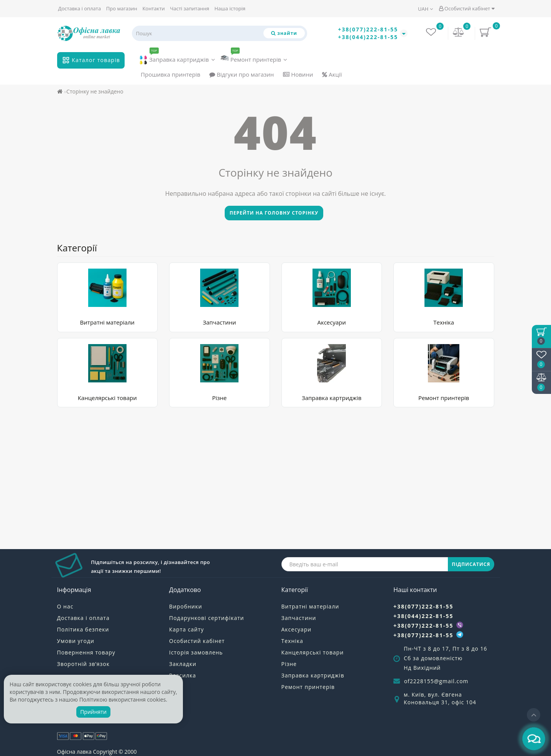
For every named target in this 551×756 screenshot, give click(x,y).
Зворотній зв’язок (83, 664)
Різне (219, 398)
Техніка (444, 322)
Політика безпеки (83, 629)
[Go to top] (534, 715)
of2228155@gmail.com (436, 681)
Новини (298, 74)
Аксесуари (331, 322)
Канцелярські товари (107, 398)
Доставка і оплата (80, 8)
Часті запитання (189, 8)
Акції (332, 74)
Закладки (183, 664)
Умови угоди (76, 641)
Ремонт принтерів (254, 58)
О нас (65, 606)
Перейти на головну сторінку (274, 213)
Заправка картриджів (177, 58)
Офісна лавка (74, 752)
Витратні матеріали (107, 322)
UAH (425, 9)
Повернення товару (86, 652)
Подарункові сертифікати (206, 618)
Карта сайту (187, 629)
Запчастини (220, 322)
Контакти (153, 8)
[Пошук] (284, 33)
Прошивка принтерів (170, 74)
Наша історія (230, 8)
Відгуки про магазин (242, 74)
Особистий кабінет (467, 8)
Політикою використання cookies (123, 699)
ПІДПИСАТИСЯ (471, 564)
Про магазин (122, 8)
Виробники (186, 606)
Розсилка (183, 675)
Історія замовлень (196, 652)
